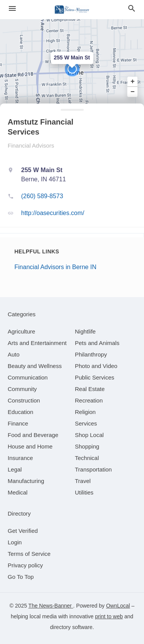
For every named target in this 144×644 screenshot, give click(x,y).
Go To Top (21, 577)
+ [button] (133, 82)
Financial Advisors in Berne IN (55, 267)
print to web (109, 616)
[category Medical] (18, 492)
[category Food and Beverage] (33, 435)
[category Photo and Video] (96, 366)
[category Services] (86, 423)
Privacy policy (25, 565)
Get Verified (23, 531)
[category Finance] (18, 423)
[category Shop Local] (89, 435)
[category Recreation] (89, 400)
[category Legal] (15, 469)
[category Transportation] (93, 469)
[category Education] (21, 412)
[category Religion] (85, 412)
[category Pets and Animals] (97, 343)
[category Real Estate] (90, 389)
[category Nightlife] (85, 331)
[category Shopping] (87, 446)
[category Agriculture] (22, 331)
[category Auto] (14, 354)
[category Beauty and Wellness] (35, 366)
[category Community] (22, 389)
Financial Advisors (31, 145)
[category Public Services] (95, 377)
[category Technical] (87, 458)
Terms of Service (29, 554)
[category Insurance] (20, 458)
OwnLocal (118, 606)
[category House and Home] (30, 446)
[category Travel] (83, 481)
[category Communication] (28, 377)
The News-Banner (51, 606)
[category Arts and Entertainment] (37, 343)
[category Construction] (24, 400)
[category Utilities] (84, 492)
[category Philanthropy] (91, 354)
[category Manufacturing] (26, 481)
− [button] (133, 92)
